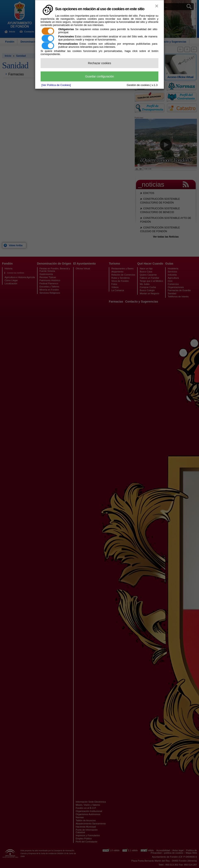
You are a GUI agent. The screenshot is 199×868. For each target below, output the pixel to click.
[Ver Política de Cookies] (56, 85)
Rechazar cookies (99, 63)
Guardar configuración (100, 76)
